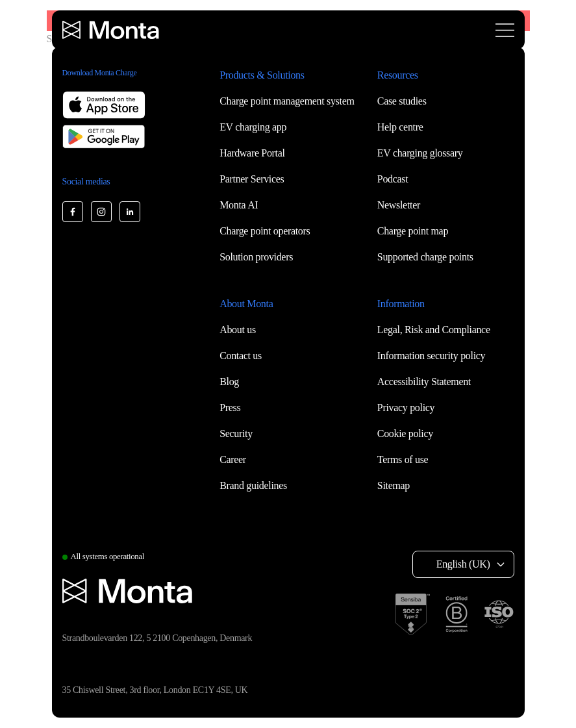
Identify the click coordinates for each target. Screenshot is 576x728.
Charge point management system (287, 101)
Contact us (241, 356)
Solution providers (256, 257)
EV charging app (253, 127)
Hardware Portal (252, 153)
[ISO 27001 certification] (499, 614)
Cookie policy (405, 433)
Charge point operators (265, 231)
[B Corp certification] (457, 614)
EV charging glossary (420, 153)
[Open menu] (505, 30)
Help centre (400, 127)
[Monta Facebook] (73, 212)
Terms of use (403, 459)
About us (238, 330)
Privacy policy (406, 408)
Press (230, 408)
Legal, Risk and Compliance (434, 330)
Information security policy (431, 356)
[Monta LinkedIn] (130, 212)
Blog (229, 382)
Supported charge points (425, 257)
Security (236, 433)
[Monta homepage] (112, 30)
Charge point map (413, 231)
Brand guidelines (253, 485)
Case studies (402, 101)
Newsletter (399, 205)
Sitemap (394, 485)
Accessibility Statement (424, 382)
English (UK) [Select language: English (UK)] (463, 564)
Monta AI (239, 205)
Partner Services (252, 179)
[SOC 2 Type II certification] (413, 614)
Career (233, 459)
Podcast (393, 179)
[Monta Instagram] (101, 212)
